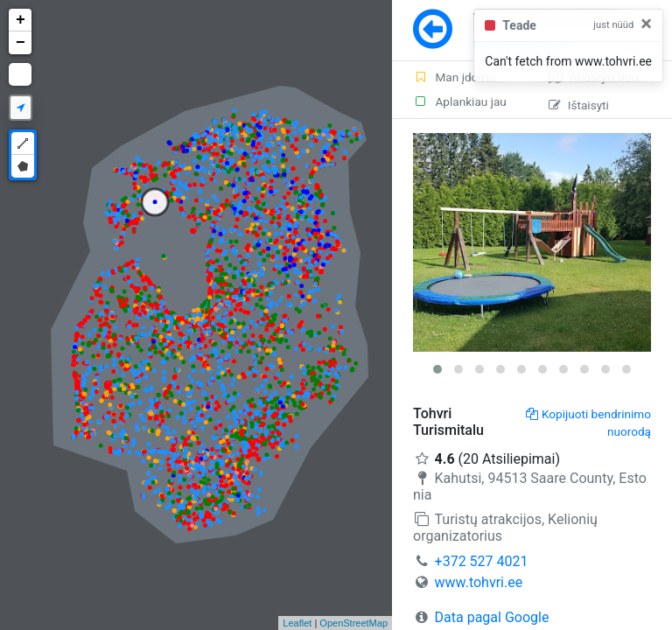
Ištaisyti (579, 105)
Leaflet (297, 623)
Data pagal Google (492, 617)
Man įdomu (454, 77)
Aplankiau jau (460, 101)
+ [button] (21, 20)
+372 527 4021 (482, 561)
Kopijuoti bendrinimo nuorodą (588, 423)
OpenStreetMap (353, 623)
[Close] (646, 24)
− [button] (21, 43)
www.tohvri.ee (479, 582)
